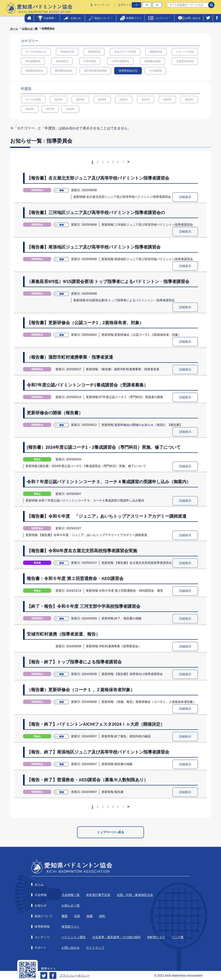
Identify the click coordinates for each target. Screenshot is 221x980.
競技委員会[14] (34, 71)
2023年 (102, 100)
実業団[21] (94, 52)
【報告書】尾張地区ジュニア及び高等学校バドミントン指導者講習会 (94, 247)
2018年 (30, 109)
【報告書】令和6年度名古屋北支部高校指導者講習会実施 (82, 551)
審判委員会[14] (63, 71)
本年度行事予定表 (98, 895)
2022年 (124, 100)
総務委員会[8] (152, 61)
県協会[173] (67, 52)
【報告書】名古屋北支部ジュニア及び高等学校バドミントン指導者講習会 (98, 178)
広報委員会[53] (185, 61)
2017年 (50, 109)
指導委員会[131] (128, 71)
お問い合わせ (193, 18)
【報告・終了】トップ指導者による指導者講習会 (74, 662)
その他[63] (155, 71)
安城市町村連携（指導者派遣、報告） (63, 634)
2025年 (59, 100)
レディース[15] (185, 52)
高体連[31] (62, 61)
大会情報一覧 (71, 895)
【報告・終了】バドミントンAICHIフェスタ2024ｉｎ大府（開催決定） (96, 724)
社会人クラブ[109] (125, 52)
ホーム (14, 29)
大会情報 (49, 18)
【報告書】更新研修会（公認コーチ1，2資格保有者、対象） (85, 323)
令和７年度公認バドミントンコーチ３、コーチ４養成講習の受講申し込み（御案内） (109, 482)
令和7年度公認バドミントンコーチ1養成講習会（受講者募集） (87, 385)
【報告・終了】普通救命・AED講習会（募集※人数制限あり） (87, 780)
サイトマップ (102, 5)
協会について (102, 18)
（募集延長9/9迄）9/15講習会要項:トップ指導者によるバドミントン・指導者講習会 (108, 281)
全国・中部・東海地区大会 (135, 895)
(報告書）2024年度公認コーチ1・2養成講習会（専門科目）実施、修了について (104, 447)
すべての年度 (33, 100)
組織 (90, 916)
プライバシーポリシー (75, 975)
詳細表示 (185, 197)
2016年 (70, 109)
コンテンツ (162, 18)
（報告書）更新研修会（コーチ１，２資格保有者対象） (81, 690)
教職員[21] (156, 52)
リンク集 (178, 937)
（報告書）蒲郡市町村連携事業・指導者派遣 (70, 357)
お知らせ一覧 (30, 29)
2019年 (189, 100)
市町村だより (156, 937)
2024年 (80, 100)
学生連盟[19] (33, 61)
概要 (65, 916)
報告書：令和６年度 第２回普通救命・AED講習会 (75, 578)
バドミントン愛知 (74, 937)
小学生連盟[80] (120, 61)
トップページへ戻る (110, 832)
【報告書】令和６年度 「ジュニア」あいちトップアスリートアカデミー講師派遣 (107, 516)
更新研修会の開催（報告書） (55, 413)
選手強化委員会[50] (95, 71)
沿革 (77, 916)
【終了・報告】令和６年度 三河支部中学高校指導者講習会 (84, 606)
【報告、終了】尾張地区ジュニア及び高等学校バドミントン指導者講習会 (98, 752)
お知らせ (76, 18)
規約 (102, 916)
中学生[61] (90, 61)
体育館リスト (134, 18)
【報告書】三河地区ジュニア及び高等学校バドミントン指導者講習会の (96, 213)
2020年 (167, 100)
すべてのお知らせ (36, 52)
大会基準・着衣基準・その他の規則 (116, 937)
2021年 (146, 100)
